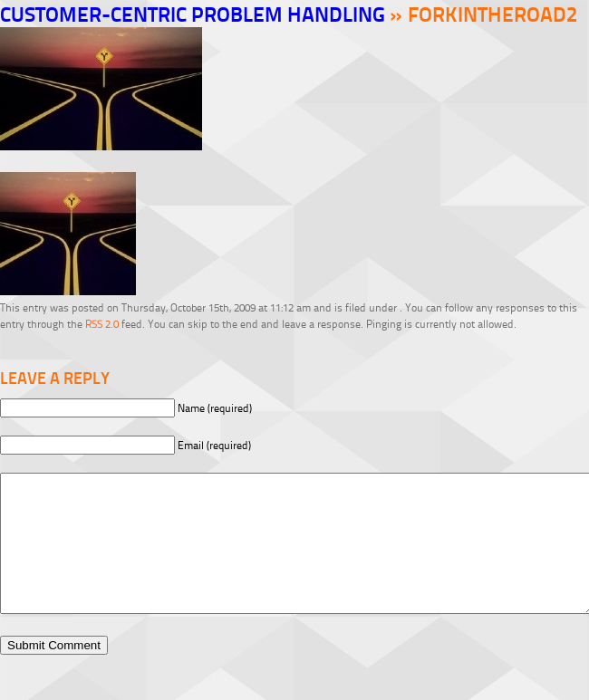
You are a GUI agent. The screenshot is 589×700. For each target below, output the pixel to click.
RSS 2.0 (102, 324)
